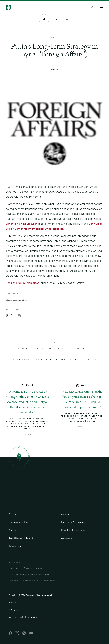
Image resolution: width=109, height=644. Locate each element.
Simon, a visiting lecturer (21, 224)
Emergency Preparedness (74, 522)
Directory (13, 530)
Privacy (12, 603)
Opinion (38, 349)
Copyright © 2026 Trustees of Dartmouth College (32, 595)
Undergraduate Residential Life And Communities (32, 581)
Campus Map (15, 546)
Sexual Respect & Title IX (21, 538)
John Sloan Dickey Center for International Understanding (54, 360)
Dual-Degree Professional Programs (25, 568)
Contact (12, 514)
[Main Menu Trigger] (100, 8)
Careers (65, 514)
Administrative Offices (19, 522)
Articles (54, 38)
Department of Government (68, 349)
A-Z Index (13, 610)
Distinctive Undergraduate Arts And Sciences (29, 574)
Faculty (22, 349)
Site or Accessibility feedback (23, 617)
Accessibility (67, 538)
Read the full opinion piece (22, 283)
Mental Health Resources (73, 530)
